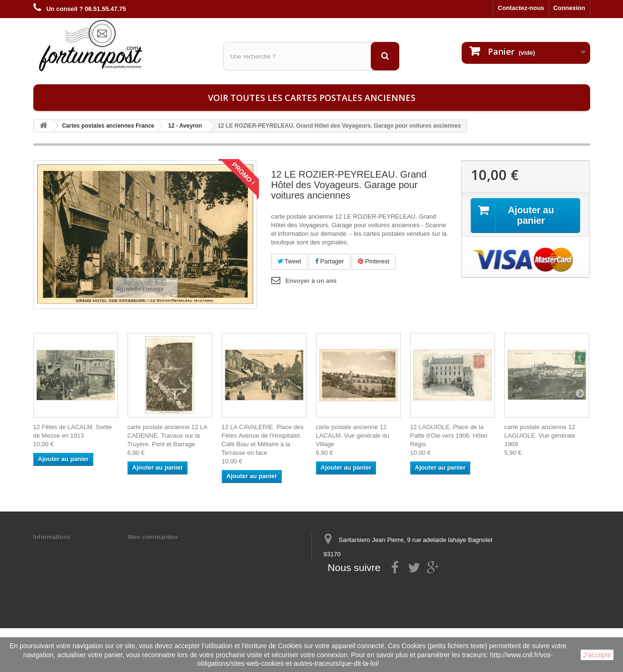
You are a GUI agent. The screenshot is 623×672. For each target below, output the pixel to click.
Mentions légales (58, 549)
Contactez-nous (521, 8)
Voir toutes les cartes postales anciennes (312, 98)
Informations (52, 537)
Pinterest (374, 261)
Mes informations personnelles (174, 549)
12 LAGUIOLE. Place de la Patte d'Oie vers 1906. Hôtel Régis (449, 436)
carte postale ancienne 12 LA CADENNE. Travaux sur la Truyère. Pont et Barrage (168, 436)
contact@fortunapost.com (396, 589)
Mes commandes (153, 537)
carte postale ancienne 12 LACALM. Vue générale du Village (353, 436)
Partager (329, 261)
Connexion (569, 8)
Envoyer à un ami (311, 281)
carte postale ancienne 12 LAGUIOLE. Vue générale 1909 (540, 436)
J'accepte (597, 655)
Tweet (289, 261)
